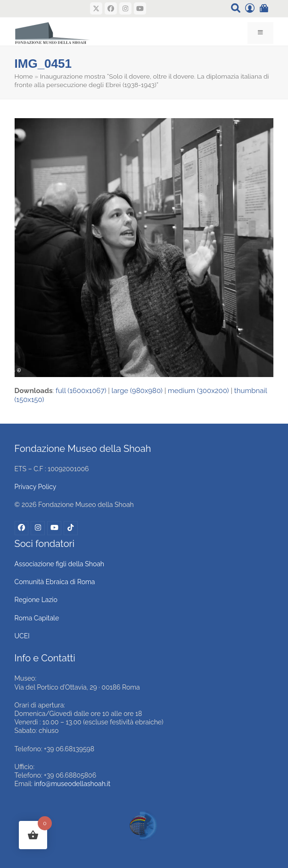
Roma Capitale (37, 618)
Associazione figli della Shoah (59, 564)
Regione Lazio (36, 600)
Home (24, 76)
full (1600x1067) (81, 391)
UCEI (22, 636)
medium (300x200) (198, 391)
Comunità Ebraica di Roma (55, 582)
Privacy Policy (36, 487)
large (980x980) (137, 391)
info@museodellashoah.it (73, 784)
